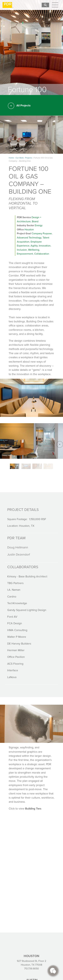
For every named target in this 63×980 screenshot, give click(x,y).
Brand (35, 221)
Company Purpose (42, 233)
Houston (29, 229)
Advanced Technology (29, 238)
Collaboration (42, 254)
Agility (34, 246)
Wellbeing (34, 250)
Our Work (19, 158)
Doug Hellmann (18, 547)
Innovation (45, 246)
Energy (39, 225)
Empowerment (25, 254)
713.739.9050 (31, 969)
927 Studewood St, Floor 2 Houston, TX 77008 (31, 963)
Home (11, 158)
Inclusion (22, 250)
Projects (29, 158)
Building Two (33, 809)
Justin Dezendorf (19, 555)
